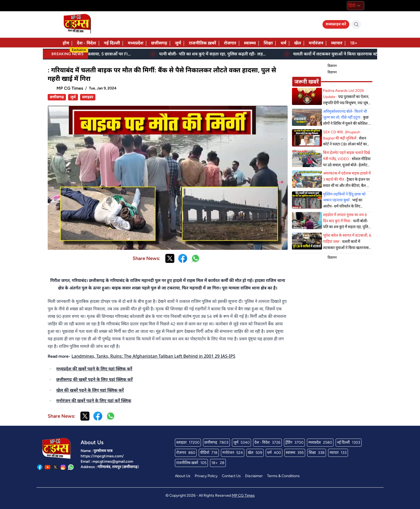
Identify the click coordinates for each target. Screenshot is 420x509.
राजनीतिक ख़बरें (202, 43)
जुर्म (178, 43)
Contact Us (231, 476)
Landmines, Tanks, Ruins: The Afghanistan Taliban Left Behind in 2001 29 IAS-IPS (153, 356)
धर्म (283, 43)
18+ (354, 43)
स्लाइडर (88, 97)
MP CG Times (243, 495)
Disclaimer (254, 476)
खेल (298, 43)
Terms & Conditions (283, 476)
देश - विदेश (87, 43)
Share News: (146, 258)
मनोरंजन (316, 43)
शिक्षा (268, 43)
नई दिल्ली (112, 43)
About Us (183, 476)
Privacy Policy (206, 476)
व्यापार (337, 43)
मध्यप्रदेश (136, 43)
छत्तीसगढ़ (159, 43)
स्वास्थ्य (250, 43)
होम (66, 43)
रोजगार (230, 43)
